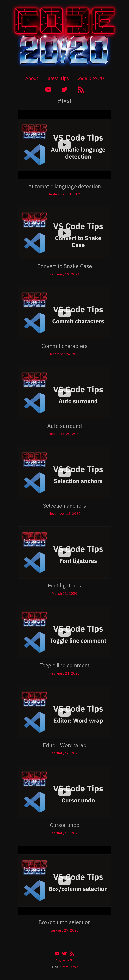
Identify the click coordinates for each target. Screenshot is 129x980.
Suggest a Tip (65, 960)
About (32, 78)
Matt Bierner (70, 967)
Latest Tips (57, 78)
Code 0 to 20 (90, 78)
